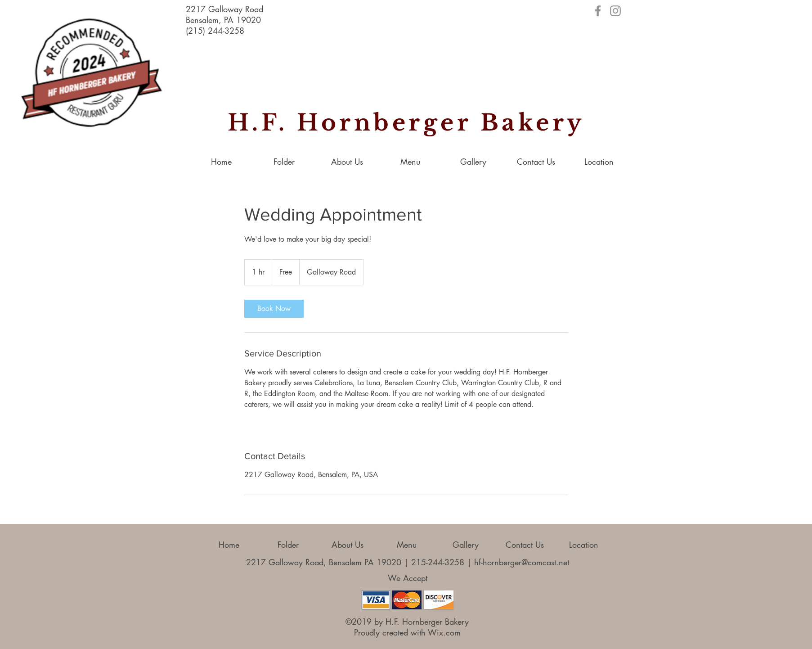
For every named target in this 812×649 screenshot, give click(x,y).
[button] (473, 162)
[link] (274, 309)
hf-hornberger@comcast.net (522, 562)
